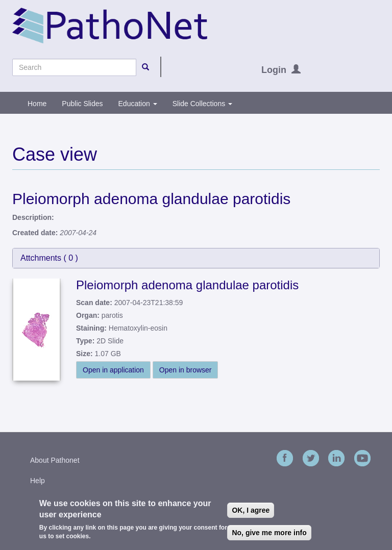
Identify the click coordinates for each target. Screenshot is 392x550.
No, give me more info (269, 533)
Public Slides (82, 104)
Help (38, 481)
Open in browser (186, 370)
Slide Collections (202, 104)
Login (274, 70)
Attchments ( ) (49, 258)
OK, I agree (251, 510)
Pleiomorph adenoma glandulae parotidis (187, 285)
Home (37, 104)
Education (138, 104)
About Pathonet (55, 460)
